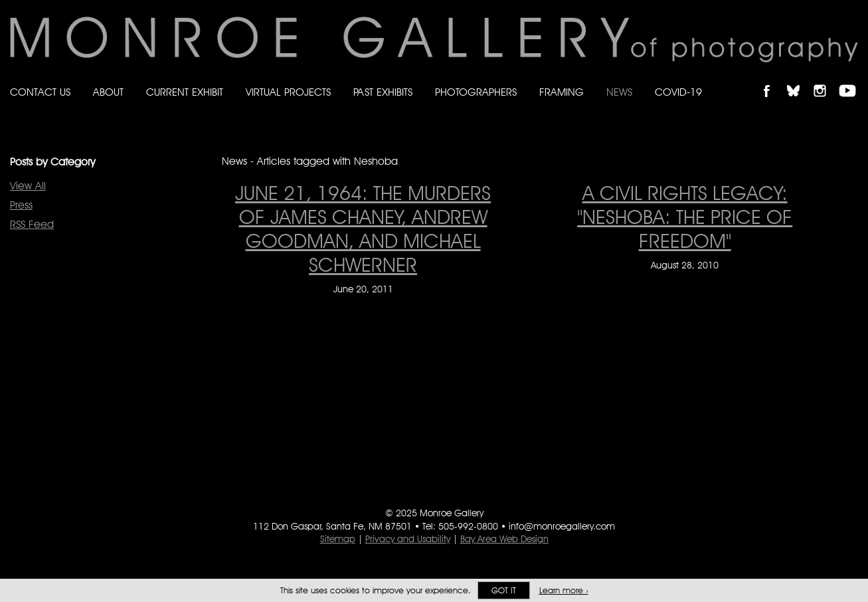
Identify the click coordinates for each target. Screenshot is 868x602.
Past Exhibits (383, 92)
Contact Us (40, 92)
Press (21, 205)
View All (28, 186)
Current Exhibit (185, 92)
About (108, 92)
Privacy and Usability (408, 539)
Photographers (476, 92)
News (619, 92)
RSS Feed (32, 224)
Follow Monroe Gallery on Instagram (825, 79)
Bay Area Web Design (504, 539)
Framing (562, 92)
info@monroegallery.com (562, 526)
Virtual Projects (288, 92)
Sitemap (338, 539)
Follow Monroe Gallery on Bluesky (800, 79)
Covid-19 (678, 92)
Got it (504, 590)
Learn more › (564, 590)
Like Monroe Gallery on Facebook (773, 79)
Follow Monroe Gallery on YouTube (852, 79)
